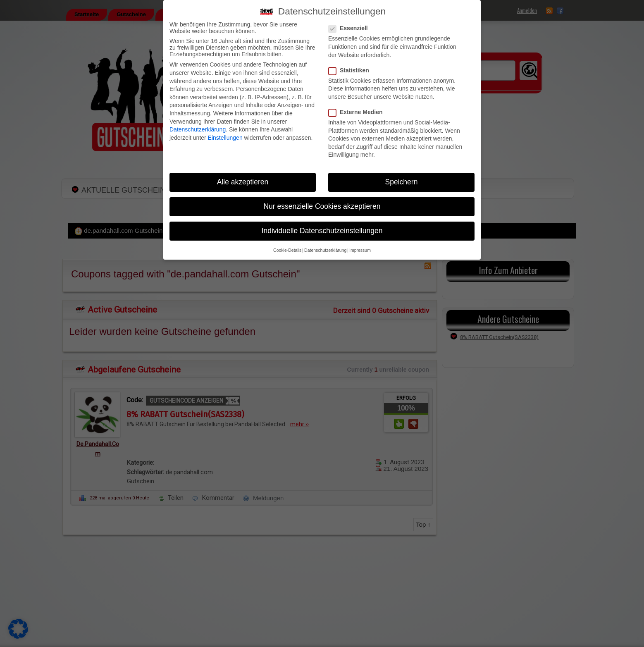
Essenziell (351, 28)
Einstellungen (225, 138)
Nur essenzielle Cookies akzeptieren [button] (322, 206)
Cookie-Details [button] (287, 250)
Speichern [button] (402, 182)
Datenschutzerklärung (198, 129)
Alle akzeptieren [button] (243, 182)
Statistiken (351, 70)
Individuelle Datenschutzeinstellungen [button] (322, 231)
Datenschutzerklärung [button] (325, 250)
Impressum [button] (360, 250)
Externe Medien (358, 112)
